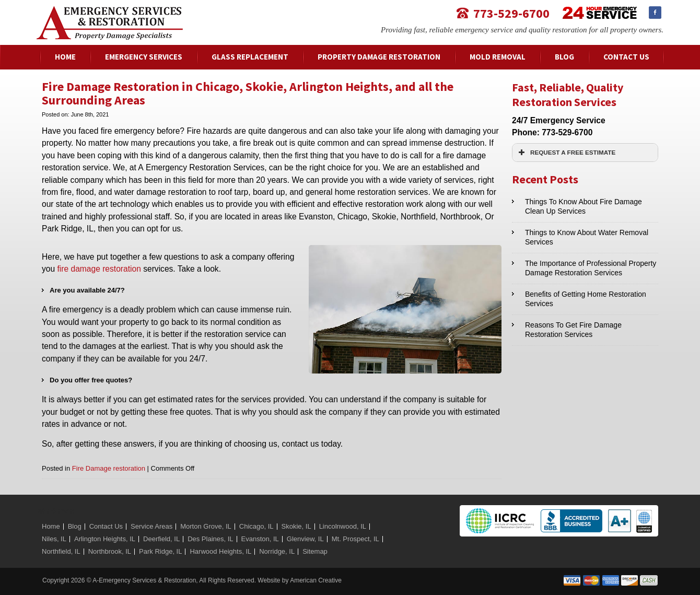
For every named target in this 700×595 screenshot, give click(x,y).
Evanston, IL (260, 539)
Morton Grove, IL (206, 526)
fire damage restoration (99, 269)
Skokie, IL (296, 526)
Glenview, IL (305, 539)
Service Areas (151, 526)
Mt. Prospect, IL (355, 539)
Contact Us (106, 526)
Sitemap (315, 551)
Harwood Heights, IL (220, 551)
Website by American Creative (300, 580)
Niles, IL (54, 539)
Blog (75, 526)
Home (51, 526)
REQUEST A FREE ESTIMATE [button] (566, 153)
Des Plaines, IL (210, 539)
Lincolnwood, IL (343, 526)
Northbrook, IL (110, 551)
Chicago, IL (256, 526)
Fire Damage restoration (109, 468)
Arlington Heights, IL (105, 539)
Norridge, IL (277, 551)
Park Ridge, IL (160, 551)
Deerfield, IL (161, 539)
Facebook (655, 13)
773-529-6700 (511, 13)
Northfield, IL (61, 551)
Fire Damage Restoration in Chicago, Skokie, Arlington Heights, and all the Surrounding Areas (248, 93)
